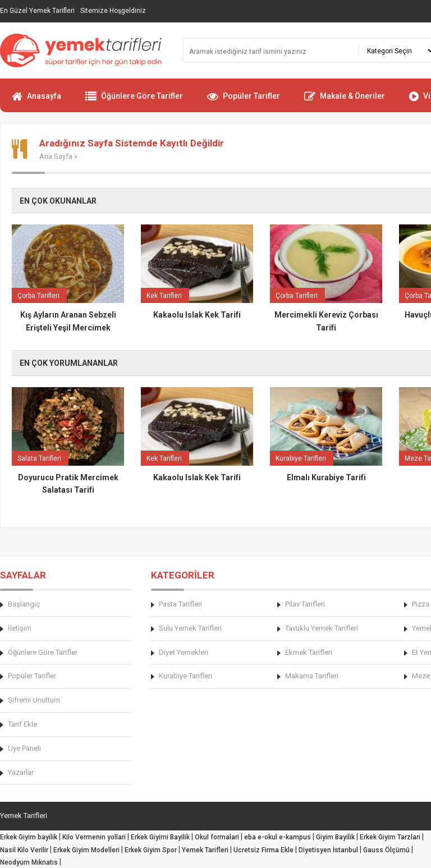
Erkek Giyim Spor (151, 850)
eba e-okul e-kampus (278, 837)
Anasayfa (36, 101)
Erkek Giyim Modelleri (86, 850)
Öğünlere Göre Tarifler (134, 101)
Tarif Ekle (22, 724)
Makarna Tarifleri (312, 676)
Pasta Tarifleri (180, 604)
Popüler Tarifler (244, 101)
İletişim (20, 628)
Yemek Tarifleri (205, 850)
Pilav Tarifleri (305, 604)
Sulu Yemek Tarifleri (190, 628)
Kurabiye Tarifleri (185, 676)
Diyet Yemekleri (184, 652)
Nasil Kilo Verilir (24, 850)
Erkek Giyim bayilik (29, 837)
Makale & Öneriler (345, 101)
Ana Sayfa (56, 156)
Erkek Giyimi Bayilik (160, 837)
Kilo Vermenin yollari (94, 837)
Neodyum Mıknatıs (29, 862)
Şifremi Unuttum (34, 700)
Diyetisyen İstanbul (328, 850)
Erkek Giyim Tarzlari (390, 837)
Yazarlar (21, 772)
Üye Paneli (24, 748)
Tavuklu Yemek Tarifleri (322, 628)
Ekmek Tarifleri (309, 652)
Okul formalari (217, 837)
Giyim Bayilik (335, 837)
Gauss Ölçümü (386, 850)
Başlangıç (24, 604)
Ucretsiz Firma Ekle (263, 850)
